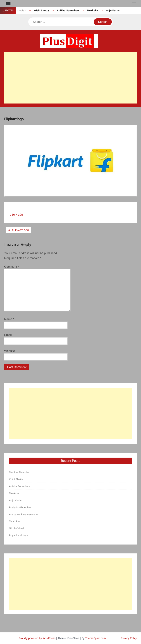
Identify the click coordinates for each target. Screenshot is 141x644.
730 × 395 (16, 215)
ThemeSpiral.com (95, 638)
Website (10, 351)
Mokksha (93, 11)
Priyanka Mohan (18, 535)
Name (9, 319)
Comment (11, 267)
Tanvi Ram (15, 521)
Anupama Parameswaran (24, 514)
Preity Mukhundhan (20, 507)
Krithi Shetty (41, 11)
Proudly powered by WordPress (37, 638)
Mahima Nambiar (19, 472)
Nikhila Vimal (16, 528)
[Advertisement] (70, 78)
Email (9, 335)
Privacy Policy (129, 638)
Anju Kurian (113, 11)
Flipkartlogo (20, 230)
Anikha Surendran (68, 11)
